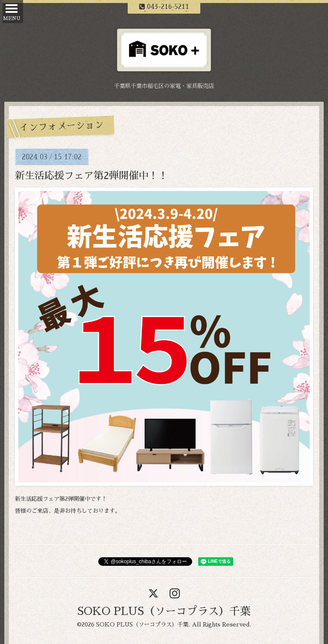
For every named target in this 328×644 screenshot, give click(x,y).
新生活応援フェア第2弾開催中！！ (91, 176)
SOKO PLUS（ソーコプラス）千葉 (164, 611)
